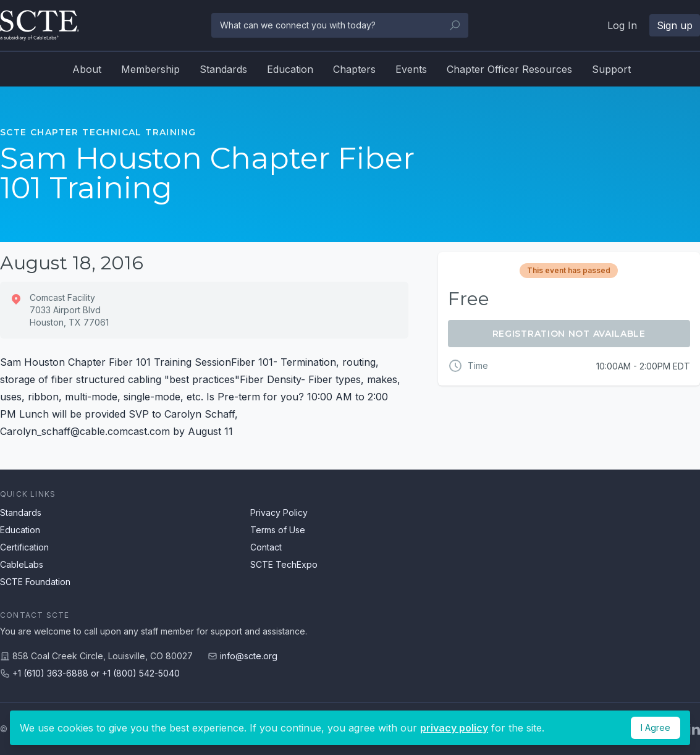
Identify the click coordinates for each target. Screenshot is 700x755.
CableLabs (22, 564)
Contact (266, 547)
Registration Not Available (569, 334)
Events (411, 69)
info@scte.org (249, 656)
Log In (622, 25)
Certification (24, 547)
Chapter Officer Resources (509, 69)
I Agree (656, 728)
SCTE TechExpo (284, 564)
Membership (150, 69)
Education (290, 69)
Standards (223, 69)
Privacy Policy (279, 512)
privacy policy (454, 728)
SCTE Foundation (35, 582)
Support (611, 69)
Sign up (675, 25)
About (87, 69)
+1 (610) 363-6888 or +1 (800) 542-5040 (96, 673)
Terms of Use (278, 530)
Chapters (354, 69)
